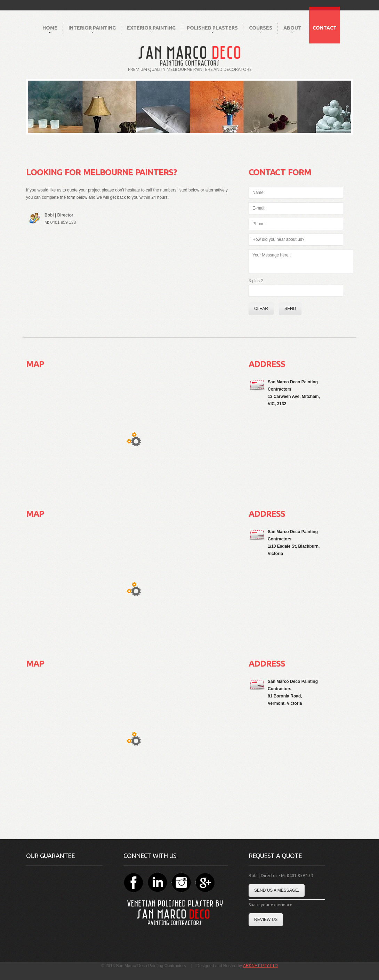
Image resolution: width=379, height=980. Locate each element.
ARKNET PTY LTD (260, 966)
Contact (325, 28)
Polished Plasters (212, 29)
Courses (261, 29)
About (292, 29)
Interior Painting (92, 29)
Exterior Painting (151, 29)
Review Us (266, 920)
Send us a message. (277, 890)
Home (50, 29)
